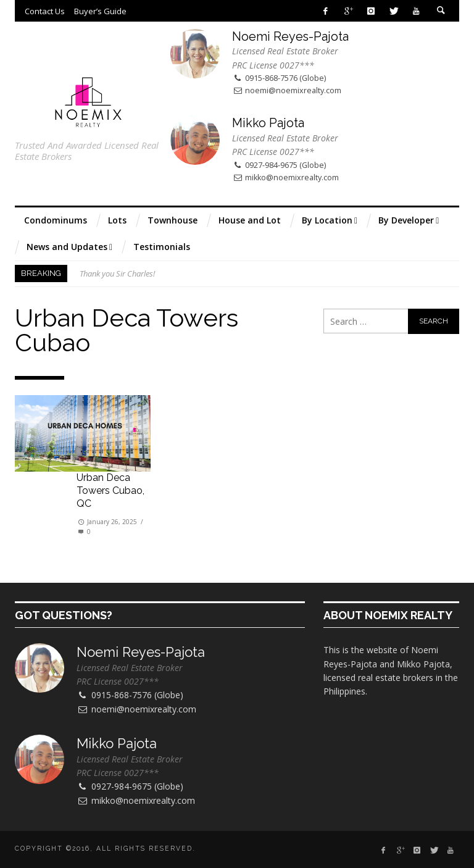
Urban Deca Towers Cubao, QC (110, 490)
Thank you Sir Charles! (117, 273)
